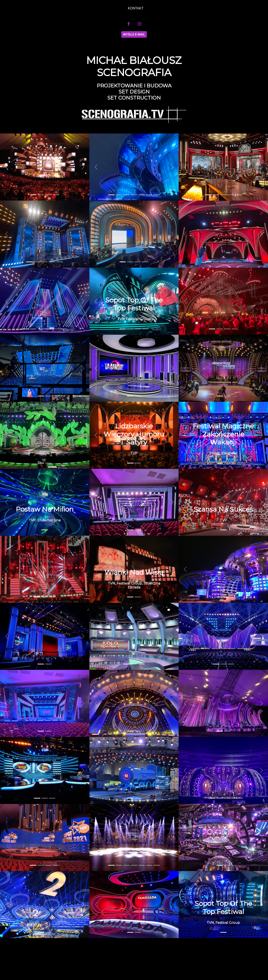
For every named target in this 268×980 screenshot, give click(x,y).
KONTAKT (136, 8)
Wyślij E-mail (134, 34)
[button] (7, 167)
